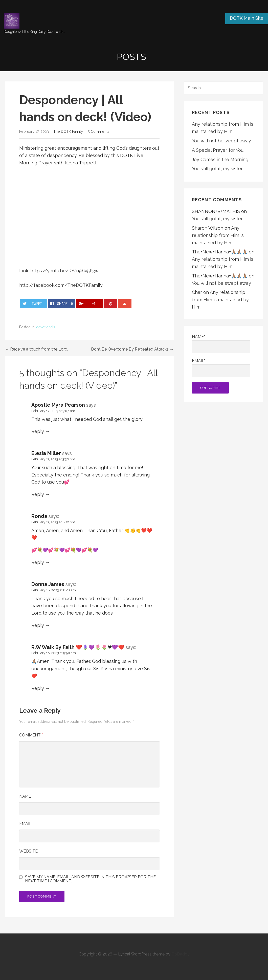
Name (25, 796)
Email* (221, 368)
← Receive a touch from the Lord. (37, 349)
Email (25, 824)
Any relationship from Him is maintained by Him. (218, 235)
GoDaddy (181, 954)
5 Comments (99, 131)
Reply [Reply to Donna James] (38, 625)
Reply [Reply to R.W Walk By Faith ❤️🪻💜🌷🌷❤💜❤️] (38, 688)
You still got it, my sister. (217, 169)
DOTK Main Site (247, 18)
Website (28, 851)
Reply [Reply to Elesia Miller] (38, 494)
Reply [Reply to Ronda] (38, 562)
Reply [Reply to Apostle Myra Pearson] (38, 431)
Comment (31, 735)
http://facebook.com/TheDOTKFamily (61, 285)
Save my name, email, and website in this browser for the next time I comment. (90, 879)
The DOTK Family (68, 131)
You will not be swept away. (222, 141)
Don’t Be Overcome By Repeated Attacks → (132, 349)
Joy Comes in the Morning (220, 159)
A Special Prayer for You (218, 150)
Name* (221, 344)
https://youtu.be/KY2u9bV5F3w (64, 271)
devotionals (46, 327)
